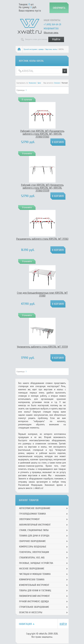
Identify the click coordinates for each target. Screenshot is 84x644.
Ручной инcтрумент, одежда (34, 49)
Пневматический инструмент (34, 596)
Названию (32, 83)
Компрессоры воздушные (33, 547)
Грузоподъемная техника (32, 514)
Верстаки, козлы (51, 49)
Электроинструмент (29, 519)
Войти (63, 624)
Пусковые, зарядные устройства (36, 563)
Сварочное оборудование (32, 541)
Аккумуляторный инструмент (35, 525)
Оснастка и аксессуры (31, 612)
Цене (39, 83)
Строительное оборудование (34, 607)
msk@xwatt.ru (51, 29)
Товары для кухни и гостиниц (35, 591)
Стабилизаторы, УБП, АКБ (32, 558)
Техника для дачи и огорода (34, 536)
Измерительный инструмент (34, 585)
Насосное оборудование (32, 569)
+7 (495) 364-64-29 (52, 24)
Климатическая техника (32, 580)
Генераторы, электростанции (34, 552)
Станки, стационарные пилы (34, 530)
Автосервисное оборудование (35, 508)
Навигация (25, 624)
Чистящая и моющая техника (35, 574)
